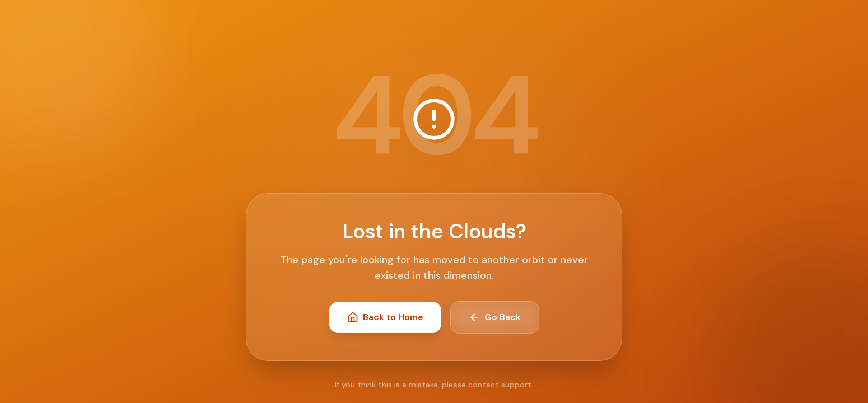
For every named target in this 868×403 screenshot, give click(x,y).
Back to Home (385, 317)
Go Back (495, 317)
